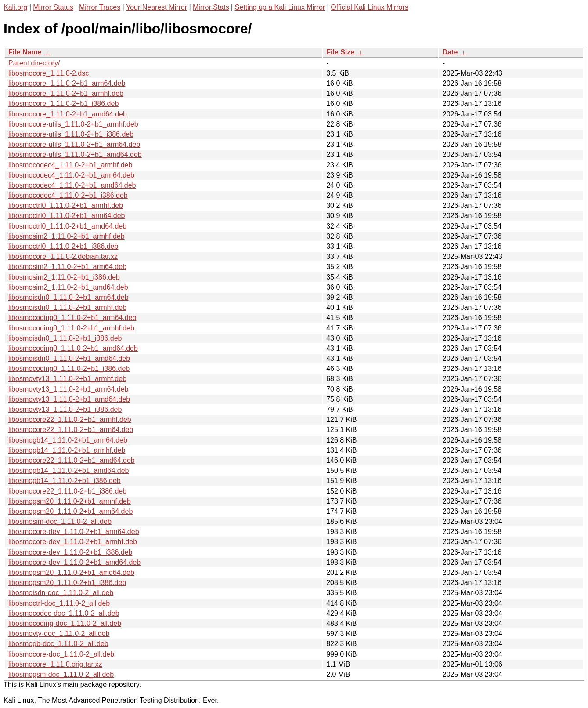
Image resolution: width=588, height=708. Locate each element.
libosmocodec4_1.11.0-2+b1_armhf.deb (70, 165)
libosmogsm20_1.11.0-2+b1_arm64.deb (70, 511)
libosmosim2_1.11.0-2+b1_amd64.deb (68, 287)
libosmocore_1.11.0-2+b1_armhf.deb (66, 93)
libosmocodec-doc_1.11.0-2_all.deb (64, 613)
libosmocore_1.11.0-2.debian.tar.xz (63, 256)
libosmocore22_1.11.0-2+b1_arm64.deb (71, 430)
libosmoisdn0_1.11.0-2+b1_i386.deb (65, 338)
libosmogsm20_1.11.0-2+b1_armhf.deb (70, 501)
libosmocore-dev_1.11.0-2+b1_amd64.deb (74, 562)
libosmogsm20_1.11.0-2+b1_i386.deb (67, 583)
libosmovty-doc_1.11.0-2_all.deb (59, 634)
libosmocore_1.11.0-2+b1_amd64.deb (68, 114)
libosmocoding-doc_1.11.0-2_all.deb (65, 623)
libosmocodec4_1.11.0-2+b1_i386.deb (68, 195)
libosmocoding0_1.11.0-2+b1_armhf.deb (71, 328)
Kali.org (15, 7)
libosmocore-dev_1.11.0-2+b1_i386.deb (70, 552)
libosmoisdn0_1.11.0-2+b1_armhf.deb (67, 307)
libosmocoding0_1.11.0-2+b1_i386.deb (69, 369)
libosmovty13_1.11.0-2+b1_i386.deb (65, 409)
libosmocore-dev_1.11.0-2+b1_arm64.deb (74, 532)
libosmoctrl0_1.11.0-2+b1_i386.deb (63, 246)
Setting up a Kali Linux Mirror (280, 7)
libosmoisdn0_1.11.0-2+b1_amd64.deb (69, 358)
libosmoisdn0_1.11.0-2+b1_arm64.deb (69, 297)
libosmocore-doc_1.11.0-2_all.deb (61, 654)
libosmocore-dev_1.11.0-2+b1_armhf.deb (73, 542)
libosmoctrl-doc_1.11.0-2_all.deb (59, 603)
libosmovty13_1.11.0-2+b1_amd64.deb (69, 399)
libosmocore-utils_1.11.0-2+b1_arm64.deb (74, 144)
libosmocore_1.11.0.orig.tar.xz (55, 664)
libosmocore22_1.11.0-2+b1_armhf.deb (70, 419)
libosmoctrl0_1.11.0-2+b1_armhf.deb (66, 205)
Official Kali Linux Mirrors (370, 7)
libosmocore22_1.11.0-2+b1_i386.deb (67, 491)
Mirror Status (53, 7)
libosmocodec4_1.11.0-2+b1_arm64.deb (71, 175)
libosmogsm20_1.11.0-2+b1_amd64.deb (71, 572)
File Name (25, 52)
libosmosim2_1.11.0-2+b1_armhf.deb (67, 236)
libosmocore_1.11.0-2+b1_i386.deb (63, 103)
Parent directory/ (34, 63)
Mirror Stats (211, 7)
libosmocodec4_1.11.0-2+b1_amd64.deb (72, 185)
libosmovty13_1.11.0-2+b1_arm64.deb (69, 389)
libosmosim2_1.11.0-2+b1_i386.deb (64, 277)
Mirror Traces (100, 7)
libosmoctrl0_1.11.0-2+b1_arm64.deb (67, 216)
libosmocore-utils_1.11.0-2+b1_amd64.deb (75, 154)
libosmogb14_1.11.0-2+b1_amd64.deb (69, 470)
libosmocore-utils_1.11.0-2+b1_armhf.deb (73, 124)
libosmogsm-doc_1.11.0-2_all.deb (61, 674)
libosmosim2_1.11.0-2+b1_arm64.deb (67, 267)
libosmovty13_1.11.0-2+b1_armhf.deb (67, 379)
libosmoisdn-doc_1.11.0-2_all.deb (61, 593)
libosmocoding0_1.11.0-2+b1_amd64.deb (73, 348)
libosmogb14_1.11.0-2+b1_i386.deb (65, 481)
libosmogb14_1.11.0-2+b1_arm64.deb (68, 440)
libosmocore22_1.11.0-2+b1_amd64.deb (72, 460)
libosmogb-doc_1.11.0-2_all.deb (58, 644)
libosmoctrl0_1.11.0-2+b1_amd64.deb (67, 226)
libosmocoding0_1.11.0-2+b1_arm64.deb (72, 318)
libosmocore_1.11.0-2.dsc (49, 73)
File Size (340, 52)
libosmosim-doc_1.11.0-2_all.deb (60, 521)
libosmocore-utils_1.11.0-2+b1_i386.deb (71, 134)
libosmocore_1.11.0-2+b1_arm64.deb (67, 83)
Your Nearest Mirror (157, 7)
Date (450, 52)
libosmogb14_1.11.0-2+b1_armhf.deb (67, 450)
